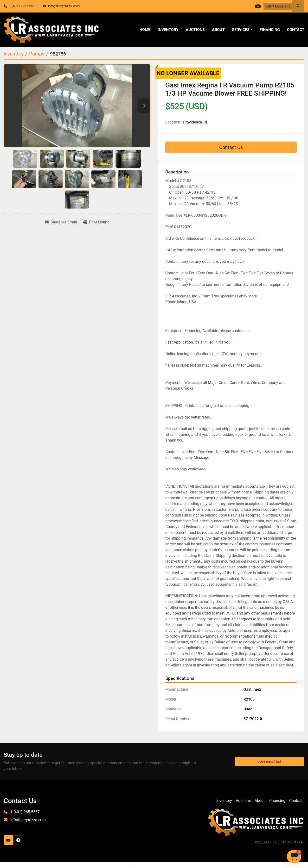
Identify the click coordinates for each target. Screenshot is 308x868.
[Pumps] (37, 54)
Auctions (195, 30)
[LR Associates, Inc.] (256, 822)
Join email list (269, 761)
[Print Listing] (96, 222)
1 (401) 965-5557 (22, 6)
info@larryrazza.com (64, 6)
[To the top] (18, 840)
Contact (296, 30)
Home (145, 30)
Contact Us (231, 147)
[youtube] (257, 6)
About (218, 30)
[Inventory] (13, 54)
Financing (270, 30)
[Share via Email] (61, 222)
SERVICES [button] (241, 30)
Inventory (168, 30)
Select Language (278, 6)
